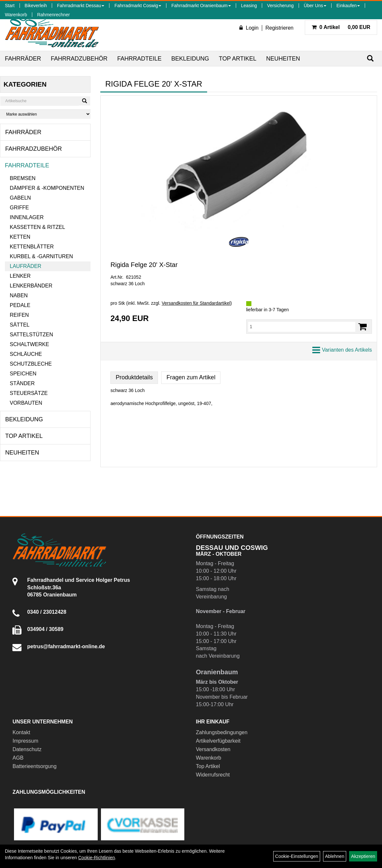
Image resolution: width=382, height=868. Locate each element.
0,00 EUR (341, 27)
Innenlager (27, 217)
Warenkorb (16, 15)
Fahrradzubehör (79, 59)
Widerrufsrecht (213, 775)
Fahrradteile (139, 59)
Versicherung (280, 6)
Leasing (249, 6)
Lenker (20, 276)
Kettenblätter (32, 247)
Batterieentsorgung (34, 766)
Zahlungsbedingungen (222, 732)
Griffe (19, 208)
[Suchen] (370, 58)
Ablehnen (335, 856)
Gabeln (20, 198)
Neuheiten (283, 59)
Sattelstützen (31, 335)
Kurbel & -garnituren (41, 256)
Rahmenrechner (53, 15)
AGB (18, 758)
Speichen (23, 374)
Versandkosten (213, 749)
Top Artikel (238, 59)
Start (10, 6)
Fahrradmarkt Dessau (81, 6)
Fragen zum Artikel (191, 377)
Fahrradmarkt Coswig (138, 6)
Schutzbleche (31, 364)
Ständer (22, 383)
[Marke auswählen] (45, 114)
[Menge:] (302, 327)
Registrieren (279, 28)
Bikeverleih (36, 6)
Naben (19, 295)
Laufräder (26, 266)
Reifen (19, 315)
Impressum (25, 741)
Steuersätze (29, 393)
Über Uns (315, 6)
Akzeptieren (363, 856)
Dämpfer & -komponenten (47, 188)
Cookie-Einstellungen (297, 856)
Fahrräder (23, 59)
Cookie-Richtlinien (97, 858)
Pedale (20, 305)
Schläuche (26, 354)
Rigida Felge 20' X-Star (144, 265)
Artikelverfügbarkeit (218, 741)
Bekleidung (190, 59)
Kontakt (21, 732)
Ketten (20, 237)
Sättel (20, 325)
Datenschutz (27, 749)
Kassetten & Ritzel (37, 227)
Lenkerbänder (31, 286)
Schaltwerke (29, 344)
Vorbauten (26, 403)
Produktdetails (134, 377)
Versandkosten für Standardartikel (196, 303)
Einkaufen (348, 6)
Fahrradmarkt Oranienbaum (201, 6)
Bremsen (23, 178)
